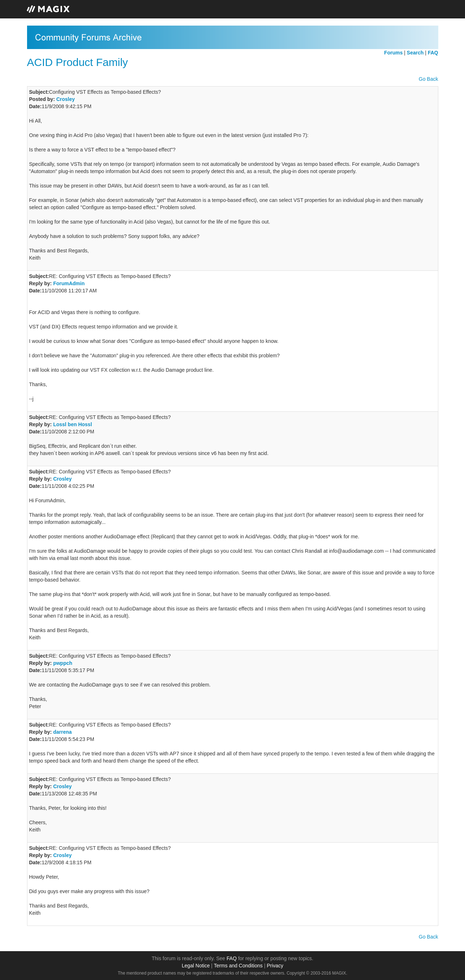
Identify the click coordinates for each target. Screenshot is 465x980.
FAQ (232, 958)
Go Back (429, 79)
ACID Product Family (78, 62)
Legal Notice (196, 966)
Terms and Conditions (238, 966)
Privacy (275, 966)
